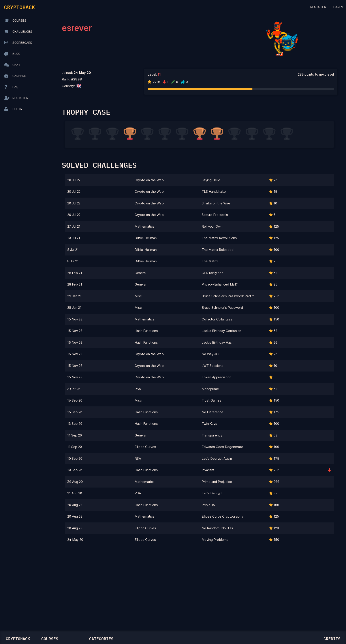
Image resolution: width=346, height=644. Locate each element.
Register (318, 7)
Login (338, 7)
